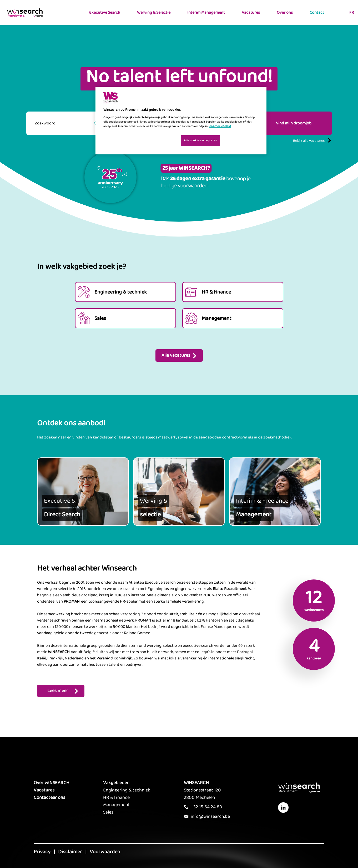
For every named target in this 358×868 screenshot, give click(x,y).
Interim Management (206, 12)
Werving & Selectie (154, 12)
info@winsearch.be (210, 816)
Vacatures (251, 12)
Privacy (42, 852)
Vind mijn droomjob (294, 123)
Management (117, 805)
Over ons (285, 12)
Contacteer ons (49, 798)
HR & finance (116, 798)
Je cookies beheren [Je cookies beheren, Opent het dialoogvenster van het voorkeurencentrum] (160, 140)
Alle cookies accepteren (201, 140)
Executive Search (105, 12)
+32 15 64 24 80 (206, 807)
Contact (317, 12)
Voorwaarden (105, 852)
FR (352, 12)
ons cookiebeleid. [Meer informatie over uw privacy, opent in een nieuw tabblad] (220, 126)
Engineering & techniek (127, 790)
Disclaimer (70, 852)
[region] (181, 121)
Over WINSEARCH (52, 783)
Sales (108, 812)
